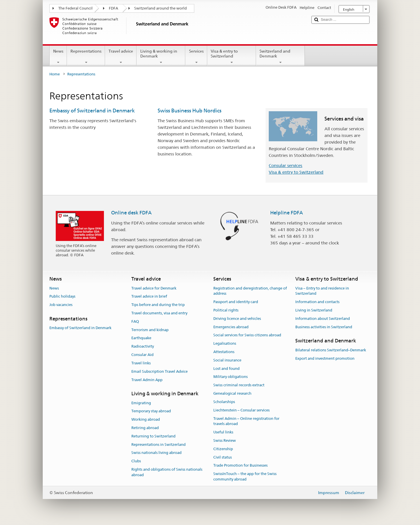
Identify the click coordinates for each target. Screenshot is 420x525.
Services (196, 57)
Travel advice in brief (149, 297)
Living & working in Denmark (161, 57)
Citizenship (223, 449)
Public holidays (62, 297)
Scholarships (224, 402)
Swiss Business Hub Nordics (190, 111)
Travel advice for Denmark (154, 288)
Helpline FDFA (286, 213)
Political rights (226, 310)
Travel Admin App (147, 380)
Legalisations (225, 343)
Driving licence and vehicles (237, 319)
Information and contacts (317, 302)
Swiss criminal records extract (239, 385)
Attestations (224, 352)
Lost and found (226, 369)
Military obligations (230, 377)
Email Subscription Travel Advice (159, 371)
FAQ (135, 321)
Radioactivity (143, 347)
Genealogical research (232, 393)
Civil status (223, 457)
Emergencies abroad (231, 327)
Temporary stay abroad (151, 411)
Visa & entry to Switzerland (232, 57)
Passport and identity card (236, 302)
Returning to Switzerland (153, 436)
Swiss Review (225, 440)
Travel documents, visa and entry (159, 313)
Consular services (285, 165)
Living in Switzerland (314, 310)
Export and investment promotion (325, 358)
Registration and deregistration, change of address (250, 291)
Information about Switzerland (323, 319)
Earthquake (141, 338)
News (58, 57)
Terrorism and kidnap (150, 330)
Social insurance (227, 360)
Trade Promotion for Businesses (240, 466)
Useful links (223, 432)
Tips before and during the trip (158, 305)
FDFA (113, 8)
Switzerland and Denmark (280, 57)
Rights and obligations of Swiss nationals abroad (167, 472)
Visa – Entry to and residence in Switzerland (322, 291)
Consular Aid (142, 355)
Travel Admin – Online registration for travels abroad (246, 421)
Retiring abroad (145, 428)
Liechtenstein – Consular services (241, 410)
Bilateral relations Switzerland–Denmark (331, 350)
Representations (86, 57)
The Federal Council (75, 8)
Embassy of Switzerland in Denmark (92, 111)
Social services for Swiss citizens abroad (247, 335)
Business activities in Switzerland (324, 327)
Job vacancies (61, 305)
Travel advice (121, 57)
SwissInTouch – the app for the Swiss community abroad (245, 476)
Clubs (136, 461)
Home (55, 74)
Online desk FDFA (131, 213)
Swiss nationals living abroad (156, 453)
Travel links (141, 363)
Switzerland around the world (160, 8)
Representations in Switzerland (158, 445)
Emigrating (141, 403)
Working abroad (146, 419)
